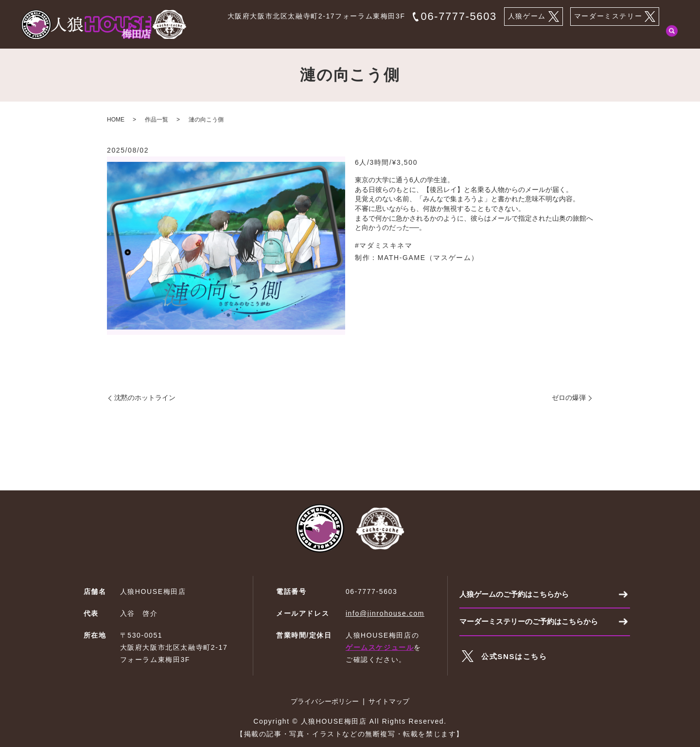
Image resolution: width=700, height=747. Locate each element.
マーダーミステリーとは (460, 35)
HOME (311, 35)
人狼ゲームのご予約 (372, 35)
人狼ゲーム (534, 17)
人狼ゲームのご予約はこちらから (518, 595)
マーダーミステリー (615, 17)
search (672, 36)
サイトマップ (389, 701)
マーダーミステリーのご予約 (610, 35)
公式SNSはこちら (516, 659)
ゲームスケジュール (380, 647)
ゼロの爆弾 (569, 398)
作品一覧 (532, 35)
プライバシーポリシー (325, 701)
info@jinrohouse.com (385, 613)
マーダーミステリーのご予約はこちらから (533, 624)
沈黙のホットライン (145, 398)
